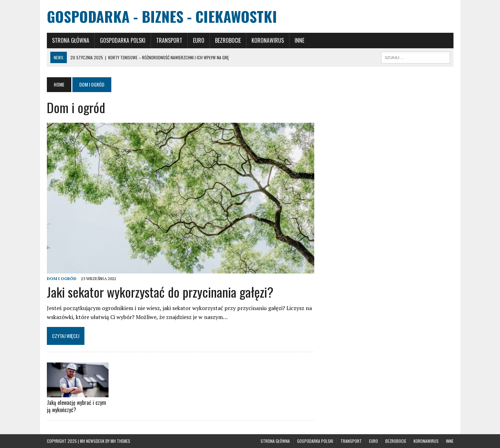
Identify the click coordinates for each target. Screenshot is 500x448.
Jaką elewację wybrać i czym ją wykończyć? (76, 406)
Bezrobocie (228, 40)
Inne (299, 40)
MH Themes (120, 441)
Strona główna (71, 40)
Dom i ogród (62, 278)
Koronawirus (268, 40)
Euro (199, 40)
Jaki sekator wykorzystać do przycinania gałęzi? (160, 292)
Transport (169, 40)
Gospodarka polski (123, 40)
